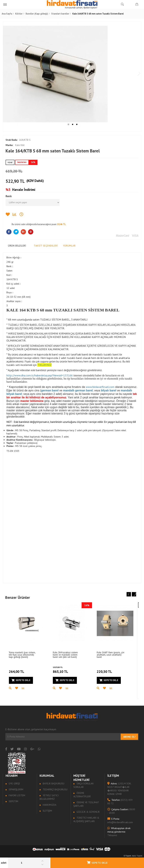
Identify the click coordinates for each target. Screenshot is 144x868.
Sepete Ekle (97, 863)
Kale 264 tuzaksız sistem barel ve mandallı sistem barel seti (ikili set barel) (67, 655)
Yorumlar (70, 246)
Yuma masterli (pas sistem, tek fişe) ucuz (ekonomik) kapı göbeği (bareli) (23, 655)
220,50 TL (106, 670)
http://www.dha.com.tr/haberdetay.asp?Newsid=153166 (40, 375)
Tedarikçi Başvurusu (55, 790)
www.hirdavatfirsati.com (101, 387)
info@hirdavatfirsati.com (120, 821)
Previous (7, 74)
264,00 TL (18, 670)
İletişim (47, 811)
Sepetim (14, 802)
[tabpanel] (72, 74)
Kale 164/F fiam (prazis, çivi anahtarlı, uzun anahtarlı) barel (112, 655)
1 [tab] (68, 124)
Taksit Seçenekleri (47, 246)
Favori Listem (17, 796)
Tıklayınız (119, 832)
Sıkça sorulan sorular (84, 786)
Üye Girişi (15, 784)
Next (137, 74)
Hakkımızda (50, 805)
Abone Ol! (128, 737)
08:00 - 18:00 (121, 812)
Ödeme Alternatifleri (82, 795)
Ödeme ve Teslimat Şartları (86, 805)
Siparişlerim (16, 790)
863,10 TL (67, 670)
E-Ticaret (127, 856)
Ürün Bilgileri (18, 246)
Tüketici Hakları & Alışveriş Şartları (86, 820)
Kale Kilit (16, 145)
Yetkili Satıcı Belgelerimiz (49, 798)
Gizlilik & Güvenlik (88, 812)
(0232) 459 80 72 (120, 802)
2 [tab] (73, 124)
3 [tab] (77, 124)
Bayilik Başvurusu (54, 784)
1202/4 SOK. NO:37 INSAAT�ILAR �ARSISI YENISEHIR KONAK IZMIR (119, 789)
